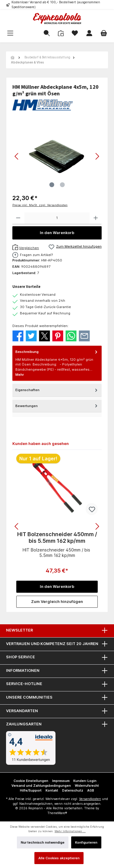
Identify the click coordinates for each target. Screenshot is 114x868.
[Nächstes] (97, 156)
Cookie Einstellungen (31, 781)
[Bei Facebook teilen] (18, 335)
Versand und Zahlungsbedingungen (41, 786)
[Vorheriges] (17, 156)
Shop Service (21, 657)
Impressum (61, 781)
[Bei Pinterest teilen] (58, 335)
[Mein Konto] (89, 33)
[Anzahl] (57, 218)
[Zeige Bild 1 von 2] (52, 185)
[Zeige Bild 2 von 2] (62, 185)
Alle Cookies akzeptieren (59, 858)
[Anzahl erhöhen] (96, 218)
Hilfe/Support (31, 791)
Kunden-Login (85, 781)
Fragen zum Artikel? (36, 255)
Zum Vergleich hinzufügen (57, 602)
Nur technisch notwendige (43, 842)
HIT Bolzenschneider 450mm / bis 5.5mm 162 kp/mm (57, 537)
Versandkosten (90, 799)
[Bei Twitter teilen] (31, 335)
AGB (91, 791)
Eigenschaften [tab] (57, 390)
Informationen (23, 670)
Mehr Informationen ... (70, 831)
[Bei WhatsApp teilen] (71, 335)
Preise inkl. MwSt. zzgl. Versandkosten (40, 205)
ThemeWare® (57, 813)
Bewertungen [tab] (57, 406)
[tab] (57, 363)
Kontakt (52, 791)
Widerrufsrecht (87, 786)
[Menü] (20, 33)
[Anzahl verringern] (18, 218)
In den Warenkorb (57, 233)
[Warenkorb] (104, 33)
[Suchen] (47, 33)
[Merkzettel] (75, 33)
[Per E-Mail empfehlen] (84, 335)
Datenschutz (73, 791)
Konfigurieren (86, 842)
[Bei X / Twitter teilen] (44, 335)
